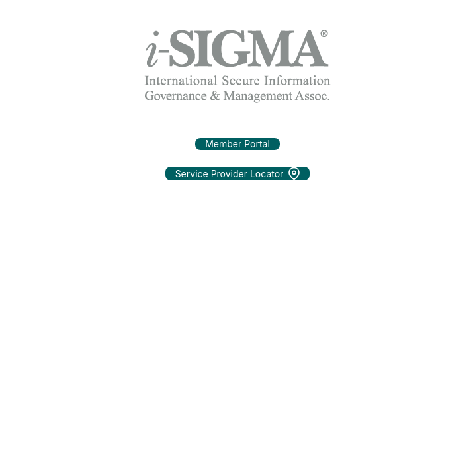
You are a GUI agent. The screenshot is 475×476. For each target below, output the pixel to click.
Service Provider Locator (238, 174)
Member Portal (237, 144)
